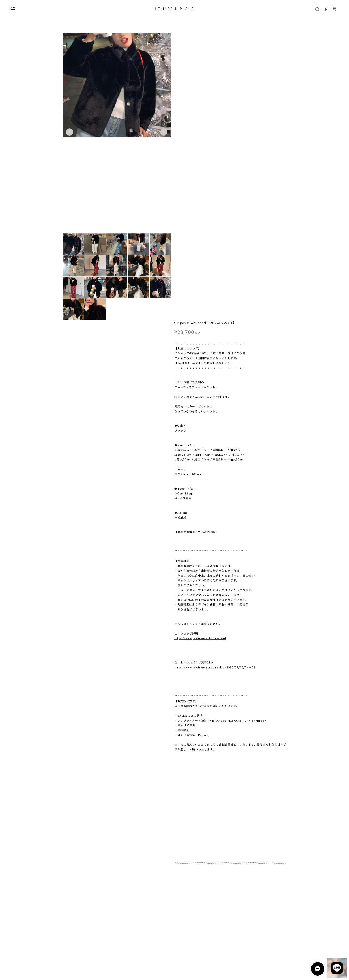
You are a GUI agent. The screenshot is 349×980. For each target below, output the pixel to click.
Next (156, 133)
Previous (70, 133)
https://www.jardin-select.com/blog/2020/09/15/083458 (215, 381)
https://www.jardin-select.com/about (200, 352)
